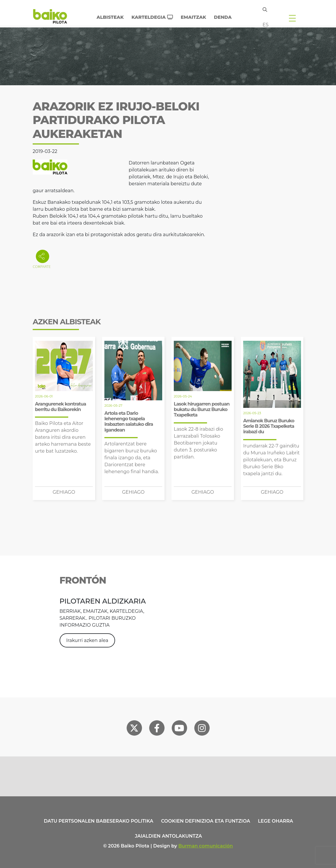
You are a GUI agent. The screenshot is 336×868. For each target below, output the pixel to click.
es (266, 25)
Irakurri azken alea (87, 640)
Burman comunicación (206, 846)
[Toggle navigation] (292, 18)
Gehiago (64, 492)
